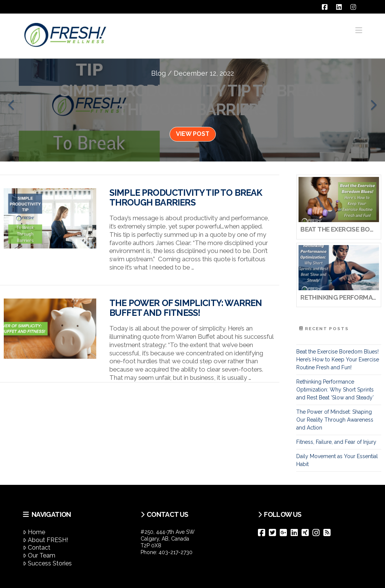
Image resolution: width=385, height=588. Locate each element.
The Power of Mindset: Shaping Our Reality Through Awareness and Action (335, 420)
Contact (37, 548)
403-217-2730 (176, 552)
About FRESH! (45, 540)
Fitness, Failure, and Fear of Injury (336, 442)
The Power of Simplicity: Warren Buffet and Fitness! (186, 308)
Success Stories (47, 563)
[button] (359, 30)
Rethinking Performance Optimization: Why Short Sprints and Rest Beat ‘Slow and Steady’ (335, 390)
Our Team (39, 555)
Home (34, 532)
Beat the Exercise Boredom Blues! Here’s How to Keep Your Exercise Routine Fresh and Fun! (338, 360)
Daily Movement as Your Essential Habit (337, 460)
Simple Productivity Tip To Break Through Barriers (186, 198)
